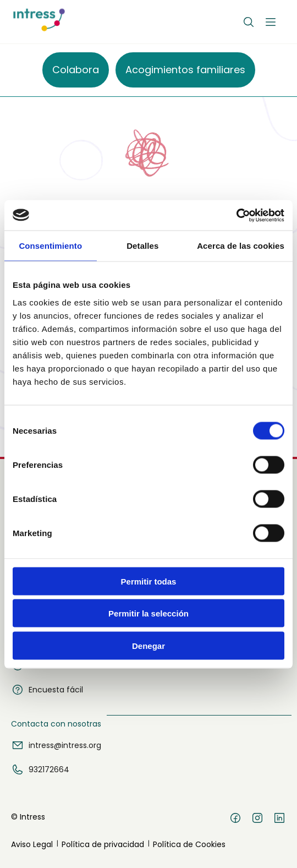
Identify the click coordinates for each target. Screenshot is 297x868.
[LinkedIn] (279, 820)
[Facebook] (235, 820)
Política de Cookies (189, 844)
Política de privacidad (103, 844)
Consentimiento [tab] (50, 246)
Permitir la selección (148, 613)
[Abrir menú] (271, 22)
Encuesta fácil (47, 690)
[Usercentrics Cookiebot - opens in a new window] (236, 215)
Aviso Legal (32, 844)
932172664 (40, 769)
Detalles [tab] (142, 246)
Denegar (148, 645)
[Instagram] (257, 820)
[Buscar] (249, 22)
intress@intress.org (56, 745)
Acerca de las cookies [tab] (241, 246)
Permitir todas (149, 581)
